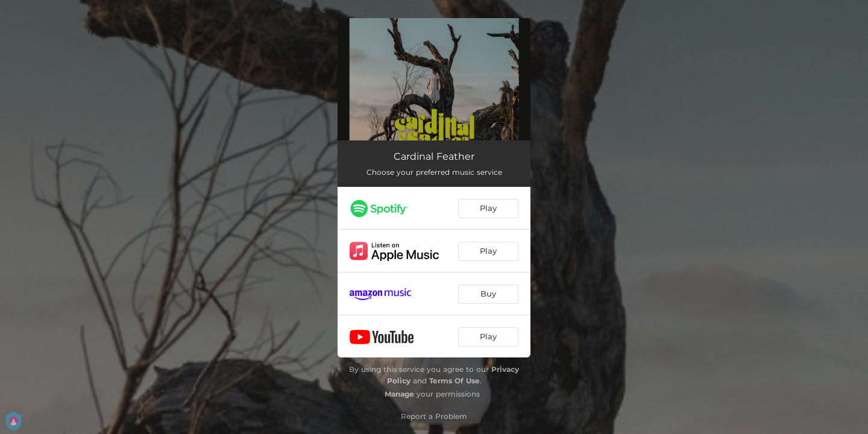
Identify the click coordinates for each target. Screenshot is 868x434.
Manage (399, 394)
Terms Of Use (454, 381)
